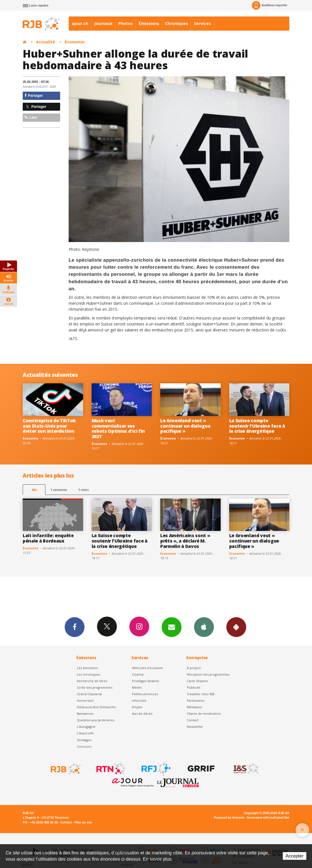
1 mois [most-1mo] (84, 490)
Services (203, 23)
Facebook (75, 627)
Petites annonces (145, 694)
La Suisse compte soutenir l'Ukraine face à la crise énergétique (257, 426)
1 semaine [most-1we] (59, 490)
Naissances (85, 713)
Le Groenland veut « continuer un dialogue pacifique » (185, 426)
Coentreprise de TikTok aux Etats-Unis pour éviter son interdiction (49, 426)
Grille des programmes (95, 687)
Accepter (295, 856)
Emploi (137, 707)
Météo (137, 687)
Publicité (194, 687)
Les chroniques (88, 674)
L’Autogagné (86, 727)
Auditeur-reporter (270, 5)
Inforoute (139, 700)
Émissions (149, 23)
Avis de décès (142, 713)
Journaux (103, 23)
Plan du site (83, 822)
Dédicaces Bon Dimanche (96, 707)
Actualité (46, 42)
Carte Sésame (197, 681)
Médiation (195, 707)
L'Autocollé (85, 733)
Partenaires (196, 700)
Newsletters (172, 627)
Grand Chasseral (89, 694)
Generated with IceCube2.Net (268, 817)
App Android (236, 627)
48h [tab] (34, 490)
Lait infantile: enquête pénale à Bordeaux (48, 538)
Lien (31, 117)
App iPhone (204, 627)
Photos (126, 23)
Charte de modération (204, 713)
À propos (194, 668)
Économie (75, 42)
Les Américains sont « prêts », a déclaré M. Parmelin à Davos (185, 541)
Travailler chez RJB (201, 694)
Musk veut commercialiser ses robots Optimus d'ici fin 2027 (118, 429)
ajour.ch (80, 23)
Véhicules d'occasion (147, 668)
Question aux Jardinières (96, 720)
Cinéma (138, 674)
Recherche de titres (92, 681)
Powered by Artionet (229, 817)
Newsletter (195, 727)
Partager (34, 95)
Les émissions (87, 668)
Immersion (85, 700)
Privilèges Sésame (146, 681)
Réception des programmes (208, 674)
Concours (84, 746)
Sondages (84, 740)
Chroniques (177, 23)
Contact (193, 720)
